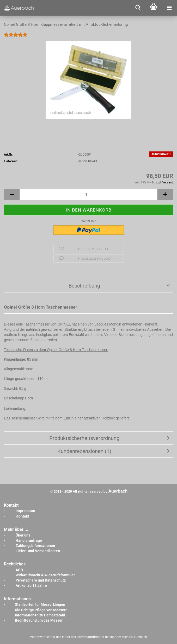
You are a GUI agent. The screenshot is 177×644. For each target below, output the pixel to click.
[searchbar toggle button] (138, 8)
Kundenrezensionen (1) (84, 451)
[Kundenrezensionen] (16, 38)
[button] (12, 195)
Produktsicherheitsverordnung (84, 438)
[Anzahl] (88, 195)
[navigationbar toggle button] (169, 8)
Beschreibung (84, 286)
